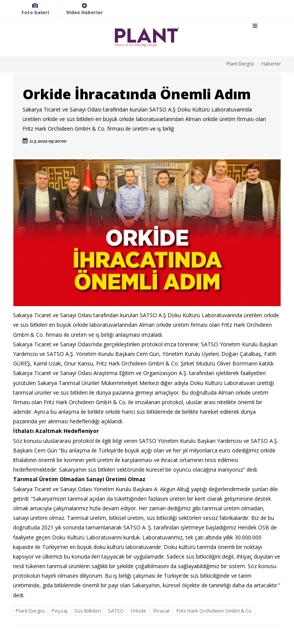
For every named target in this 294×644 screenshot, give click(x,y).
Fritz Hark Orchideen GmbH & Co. (215, 611)
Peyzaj (60, 611)
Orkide (138, 611)
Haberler (271, 64)
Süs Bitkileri (88, 611)
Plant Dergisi (240, 64)
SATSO (116, 611)
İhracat (161, 611)
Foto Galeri (35, 9)
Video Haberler (85, 9)
